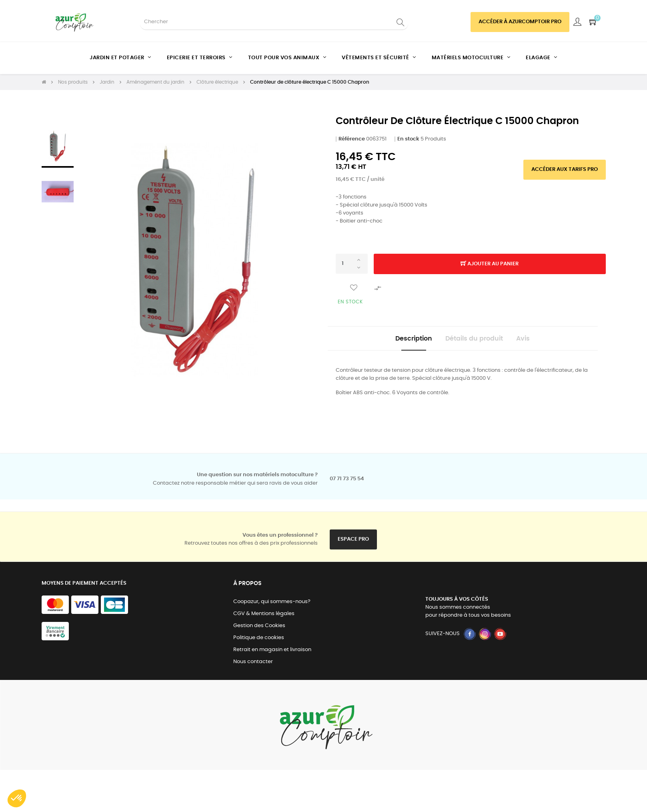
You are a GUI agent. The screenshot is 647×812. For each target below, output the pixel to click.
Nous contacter (253, 666)
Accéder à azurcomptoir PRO (520, 22)
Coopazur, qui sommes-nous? (272, 606)
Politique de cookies (259, 642)
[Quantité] (352, 264)
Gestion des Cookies (259, 630)
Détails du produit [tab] (474, 341)
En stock (408, 139)
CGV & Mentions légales (264, 618)
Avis (535, 341)
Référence (352, 139)
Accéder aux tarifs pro (565, 169)
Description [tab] (402, 341)
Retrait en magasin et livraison (272, 654)
